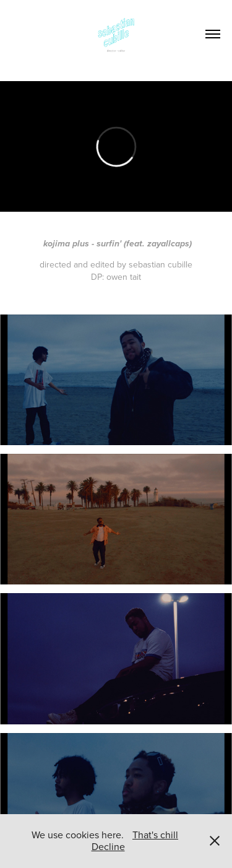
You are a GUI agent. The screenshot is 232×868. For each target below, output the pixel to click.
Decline (108, 846)
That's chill (155, 835)
